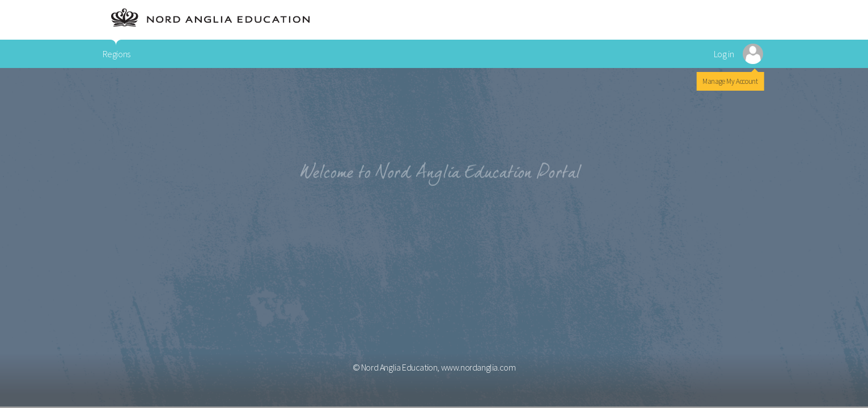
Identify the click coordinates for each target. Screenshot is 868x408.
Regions (117, 54)
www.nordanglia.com (479, 367)
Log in (724, 54)
